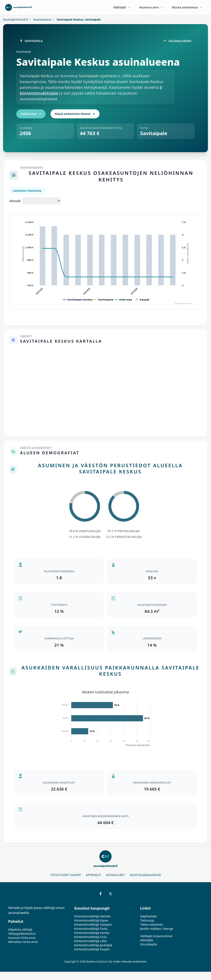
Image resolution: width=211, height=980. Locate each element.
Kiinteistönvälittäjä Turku (91, 929)
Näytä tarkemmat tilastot (75, 114)
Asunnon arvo (151, 7)
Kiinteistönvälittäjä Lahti (90, 941)
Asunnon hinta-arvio (22, 938)
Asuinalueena (42, 19)
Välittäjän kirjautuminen (156, 936)
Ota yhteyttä (148, 944)
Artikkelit (94, 875)
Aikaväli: (15, 201)
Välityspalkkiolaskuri (22, 934)
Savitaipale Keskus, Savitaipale (78, 19)
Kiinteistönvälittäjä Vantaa (92, 933)
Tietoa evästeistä (151, 925)
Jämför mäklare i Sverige (157, 929)
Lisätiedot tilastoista (27, 191)
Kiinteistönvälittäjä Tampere (93, 925)
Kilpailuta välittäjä (20, 929)
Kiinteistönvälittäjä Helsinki (92, 916)
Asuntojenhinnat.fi (16, 19)
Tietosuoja (147, 920)
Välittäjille (147, 940)
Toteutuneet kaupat (66, 875)
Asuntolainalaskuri (145, 875)
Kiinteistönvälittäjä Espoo (91, 920)
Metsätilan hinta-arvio (23, 942)
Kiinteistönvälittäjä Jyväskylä (93, 945)
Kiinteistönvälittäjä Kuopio (92, 949)
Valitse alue (31, 114)
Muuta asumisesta (187, 7)
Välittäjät (122, 7)
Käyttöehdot (148, 916)
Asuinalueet (115, 875)
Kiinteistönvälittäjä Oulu (90, 937)
